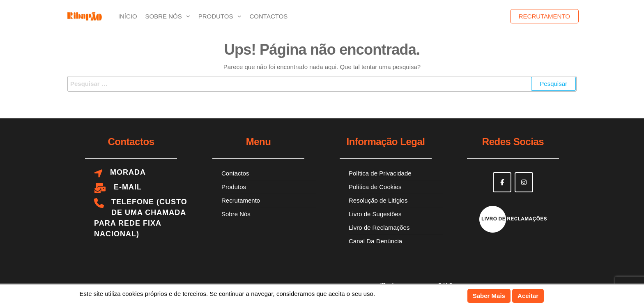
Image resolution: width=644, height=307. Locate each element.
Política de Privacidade (380, 173)
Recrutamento (544, 16)
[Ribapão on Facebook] (502, 182)
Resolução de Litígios (378, 200)
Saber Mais (489, 296)
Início (128, 16)
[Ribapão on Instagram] (524, 182)
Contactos (269, 16)
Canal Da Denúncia (375, 241)
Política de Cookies (375, 187)
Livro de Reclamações (379, 227)
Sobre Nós (164, 16)
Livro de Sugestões (375, 214)
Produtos (216, 16)
